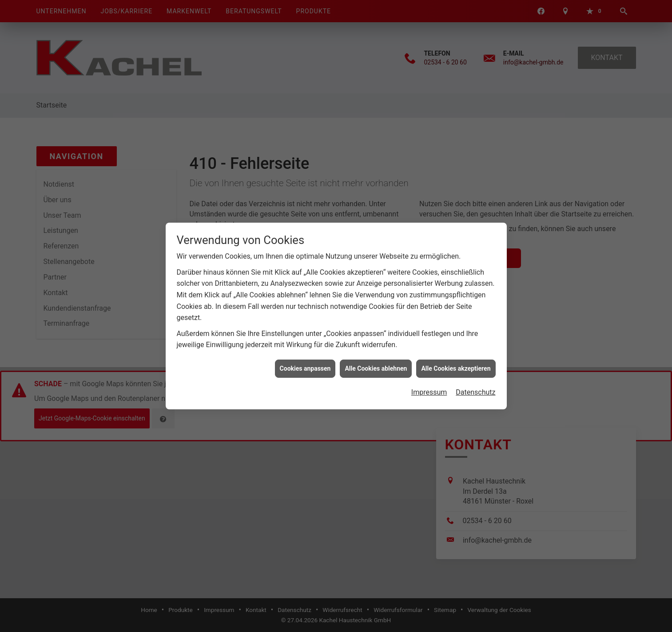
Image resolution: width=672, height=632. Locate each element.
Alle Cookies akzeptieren (456, 364)
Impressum (429, 388)
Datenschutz (475, 388)
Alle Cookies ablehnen (376, 364)
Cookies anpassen (305, 364)
